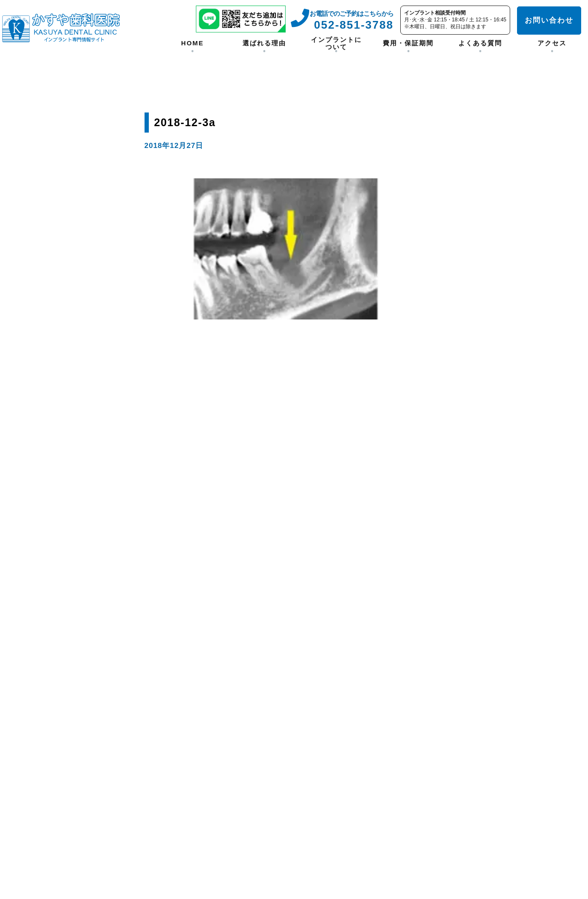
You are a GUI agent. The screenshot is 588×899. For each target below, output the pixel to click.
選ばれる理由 (264, 43)
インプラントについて (336, 43)
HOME (193, 43)
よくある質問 (480, 43)
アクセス (552, 43)
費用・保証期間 (408, 43)
